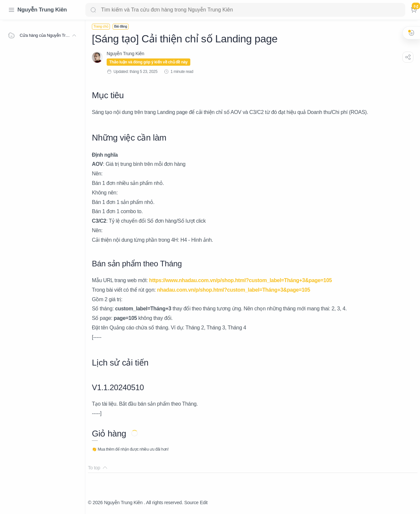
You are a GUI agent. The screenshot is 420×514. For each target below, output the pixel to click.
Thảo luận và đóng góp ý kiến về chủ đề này (148, 62)
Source (191, 503)
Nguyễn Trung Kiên (42, 10)
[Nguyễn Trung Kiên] (125, 54)
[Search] (245, 10)
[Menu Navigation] (11, 10)
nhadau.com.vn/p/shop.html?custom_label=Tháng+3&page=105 (233, 290)
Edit (204, 503)
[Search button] (93, 10)
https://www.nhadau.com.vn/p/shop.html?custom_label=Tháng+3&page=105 (240, 280)
